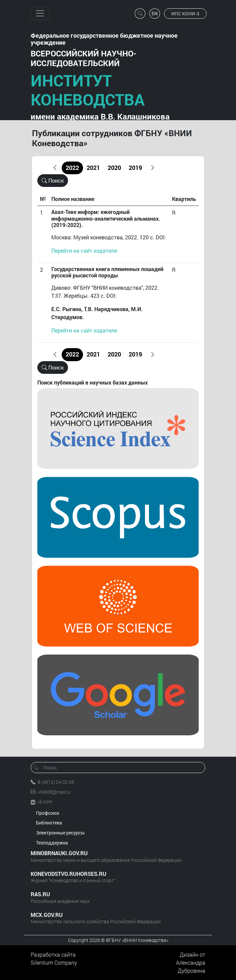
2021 (93, 168)
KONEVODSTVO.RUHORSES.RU (68, 874)
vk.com (45, 802)
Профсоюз (47, 813)
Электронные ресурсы (60, 833)
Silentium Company (54, 962)
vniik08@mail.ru (54, 792)
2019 (135, 168)
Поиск (53, 180)
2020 (114, 168)
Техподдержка (52, 843)
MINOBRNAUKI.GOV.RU (59, 853)
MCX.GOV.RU (47, 915)
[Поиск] (120, 768)
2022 (72, 168)
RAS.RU (40, 894)
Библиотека (49, 823)
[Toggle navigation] (40, 13)
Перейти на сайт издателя (84, 251)
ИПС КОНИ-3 (185, 14)
